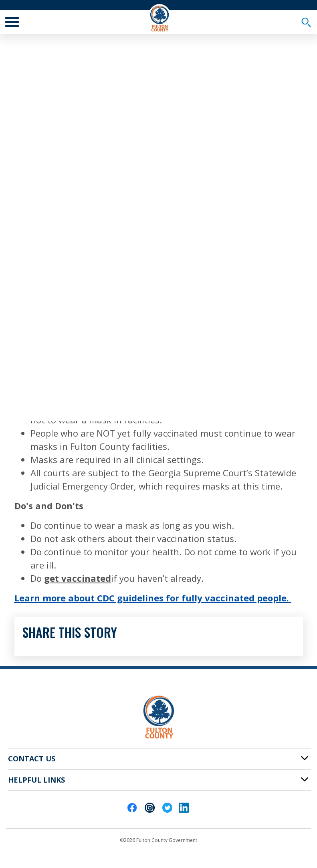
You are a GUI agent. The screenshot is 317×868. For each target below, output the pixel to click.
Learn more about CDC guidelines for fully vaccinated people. (153, 598)
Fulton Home (33, 47)
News (73, 47)
